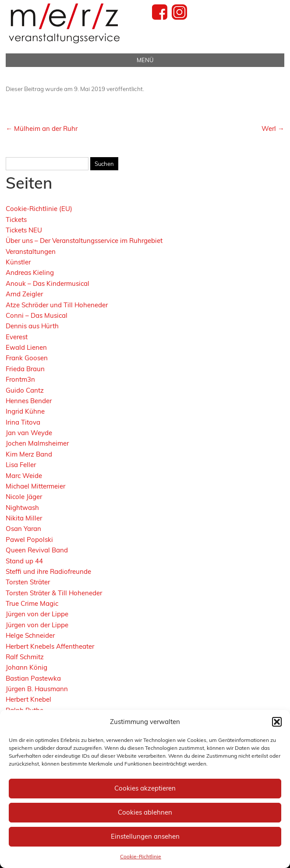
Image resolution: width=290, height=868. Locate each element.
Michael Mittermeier (35, 486)
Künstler (18, 262)
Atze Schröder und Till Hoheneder (57, 305)
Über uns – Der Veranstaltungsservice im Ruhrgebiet (84, 241)
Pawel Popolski (29, 539)
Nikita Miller (24, 518)
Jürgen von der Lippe (37, 614)
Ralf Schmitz (25, 657)
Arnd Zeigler (24, 294)
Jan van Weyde (29, 433)
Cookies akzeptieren (145, 788)
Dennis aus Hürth (32, 326)
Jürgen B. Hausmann (37, 689)
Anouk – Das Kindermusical (48, 283)
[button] (277, 722)
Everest (17, 337)
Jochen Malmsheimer (37, 443)
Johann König (27, 667)
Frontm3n (20, 379)
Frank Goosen (27, 358)
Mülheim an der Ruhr (42, 128)
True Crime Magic (32, 603)
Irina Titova (23, 422)
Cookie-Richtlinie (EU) (39, 209)
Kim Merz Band (29, 454)
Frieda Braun (25, 369)
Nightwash (22, 508)
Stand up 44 (24, 561)
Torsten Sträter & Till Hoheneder (54, 593)
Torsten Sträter (28, 582)
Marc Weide (24, 476)
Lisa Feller (21, 465)
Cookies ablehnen (145, 812)
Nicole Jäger (24, 497)
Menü (145, 60)
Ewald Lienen (26, 347)
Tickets (16, 220)
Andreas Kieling (30, 272)
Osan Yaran (23, 529)
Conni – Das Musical (37, 315)
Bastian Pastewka (33, 678)
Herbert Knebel (28, 699)
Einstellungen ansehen (145, 836)
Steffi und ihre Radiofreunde (48, 571)
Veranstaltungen (31, 251)
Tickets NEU (24, 230)
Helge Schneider (30, 635)
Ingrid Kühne (25, 411)
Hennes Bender (29, 401)
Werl (273, 128)
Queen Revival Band (37, 550)
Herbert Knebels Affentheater (50, 646)
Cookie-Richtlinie (141, 856)
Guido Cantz (25, 390)
